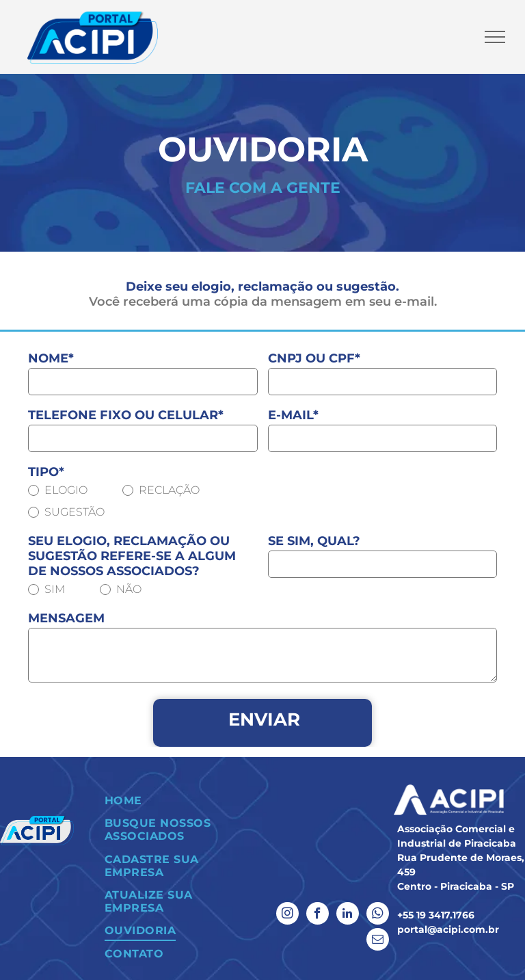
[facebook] (318, 915)
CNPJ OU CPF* (314, 358)
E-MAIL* (293, 415)
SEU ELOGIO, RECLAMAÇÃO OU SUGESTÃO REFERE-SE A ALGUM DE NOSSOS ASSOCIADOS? (132, 556)
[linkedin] (348, 915)
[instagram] (287, 915)
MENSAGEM (66, 618)
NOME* (51, 358)
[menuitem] (175, 800)
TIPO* (46, 472)
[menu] (495, 37)
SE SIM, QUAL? (314, 541)
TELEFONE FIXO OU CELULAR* (126, 415)
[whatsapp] (378, 915)
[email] (378, 941)
